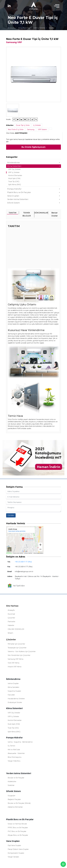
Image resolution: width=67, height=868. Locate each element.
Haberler (11, 625)
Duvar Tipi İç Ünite (23, 125)
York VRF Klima (13, 663)
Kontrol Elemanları (15, 175)
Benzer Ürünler (54, 214)
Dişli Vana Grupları (14, 845)
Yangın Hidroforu (14, 761)
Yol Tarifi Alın (16, 586)
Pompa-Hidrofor (14, 189)
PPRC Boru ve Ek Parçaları (18, 828)
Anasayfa (11, 28)
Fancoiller (11, 695)
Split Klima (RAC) (15, 185)
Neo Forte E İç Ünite (16, 129)
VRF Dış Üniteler (14, 169)
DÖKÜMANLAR (41, 213)
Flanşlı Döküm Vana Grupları (18, 849)
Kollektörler (12, 782)
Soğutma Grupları (14, 691)
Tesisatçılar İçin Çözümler (17, 648)
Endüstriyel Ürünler (15, 702)
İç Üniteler (37, 125)
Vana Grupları (13, 196)
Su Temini (11, 746)
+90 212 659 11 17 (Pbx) (23, 562)
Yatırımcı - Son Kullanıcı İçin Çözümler (22, 651)
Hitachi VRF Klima (15, 667)
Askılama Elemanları (15, 807)
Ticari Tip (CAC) (14, 182)
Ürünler (52, 28)
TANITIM (12, 213)
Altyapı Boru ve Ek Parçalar (18, 835)
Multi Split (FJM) (14, 178)
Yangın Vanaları (13, 857)
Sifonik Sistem (13, 203)
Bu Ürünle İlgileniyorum (33, 147)
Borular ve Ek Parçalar (16, 778)
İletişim (10, 633)
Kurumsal (11, 614)
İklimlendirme (13, 163)
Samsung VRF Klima (15, 659)
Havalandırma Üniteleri (16, 699)
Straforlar (11, 785)
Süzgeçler (12, 796)
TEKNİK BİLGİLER (27, 214)
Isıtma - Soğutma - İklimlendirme (20, 742)
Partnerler (12, 622)
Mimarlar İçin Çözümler (16, 644)
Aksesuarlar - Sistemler (16, 753)
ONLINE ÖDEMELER (16, 629)
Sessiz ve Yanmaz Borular (17, 824)
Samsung (31, 129)
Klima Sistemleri (24, 28)
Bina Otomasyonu (15, 757)
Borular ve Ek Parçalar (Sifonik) (19, 803)
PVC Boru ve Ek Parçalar (17, 831)
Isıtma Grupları (13, 683)
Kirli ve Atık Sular (14, 750)
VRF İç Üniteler (40, 28)
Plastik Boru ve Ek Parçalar (19, 192)
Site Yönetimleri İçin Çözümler (19, 655)
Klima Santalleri (13, 687)
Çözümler (11, 618)
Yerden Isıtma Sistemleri (18, 199)
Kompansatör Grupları (16, 853)
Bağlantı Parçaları (14, 799)
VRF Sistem (42, 129)
